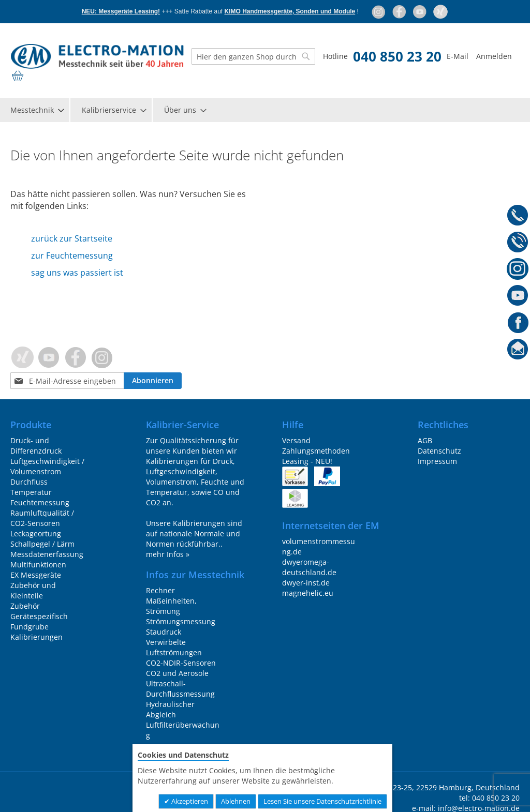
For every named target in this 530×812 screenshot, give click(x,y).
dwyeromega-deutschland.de (309, 567)
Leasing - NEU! (307, 461)
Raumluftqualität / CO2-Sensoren (42, 518)
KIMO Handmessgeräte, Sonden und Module (290, 11)
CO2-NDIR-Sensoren (181, 663)
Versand (296, 440)
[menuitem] (37, 110)
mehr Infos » (168, 554)
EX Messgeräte (36, 575)
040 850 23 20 (397, 56)
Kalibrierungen (36, 637)
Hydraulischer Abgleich (170, 709)
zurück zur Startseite (72, 238)
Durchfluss (29, 482)
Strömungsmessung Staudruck (181, 627)
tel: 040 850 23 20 (489, 798)
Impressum (437, 461)
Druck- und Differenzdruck (36, 446)
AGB (425, 440)
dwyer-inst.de (306, 583)
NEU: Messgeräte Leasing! (121, 11)
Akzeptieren (189, 801)
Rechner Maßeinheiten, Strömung (171, 601)
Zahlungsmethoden (316, 451)
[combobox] (253, 56)
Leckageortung (36, 533)
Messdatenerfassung (47, 554)
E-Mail (458, 56)
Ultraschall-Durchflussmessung (180, 689)
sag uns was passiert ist (77, 273)
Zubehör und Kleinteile (33, 590)
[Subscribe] (153, 381)
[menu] (265, 110)
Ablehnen (236, 801)
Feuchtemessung (40, 502)
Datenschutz (439, 451)
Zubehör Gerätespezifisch (39, 611)
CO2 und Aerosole (177, 673)
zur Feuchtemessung (72, 255)
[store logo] (97, 57)
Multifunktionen (38, 565)
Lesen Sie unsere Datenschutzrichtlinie (322, 801)
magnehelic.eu (308, 593)
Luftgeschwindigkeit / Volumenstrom (47, 466)
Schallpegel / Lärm (42, 544)
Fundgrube (30, 627)
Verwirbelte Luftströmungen (174, 647)
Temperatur (31, 492)
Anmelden (494, 56)
